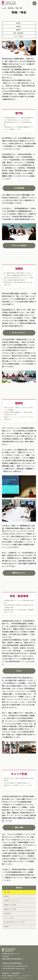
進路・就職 (19, 827)
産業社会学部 (16, 973)
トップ (4, 8)
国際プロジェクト (19, 573)
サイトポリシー (27, 976)
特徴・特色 (7, 892)
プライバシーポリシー (9, 978)
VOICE (19, 671)
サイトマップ (22, 978)
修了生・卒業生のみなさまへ (11, 976)
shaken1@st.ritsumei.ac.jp (16, 968)
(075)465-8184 (9, 966)
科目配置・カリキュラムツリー (12, 901)
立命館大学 (5, 973)
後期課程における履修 (10, 909)
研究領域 (6, 896)
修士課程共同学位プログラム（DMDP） (15, 922)
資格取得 (6, 926)
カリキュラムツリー (19, 333)
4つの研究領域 (19, 188)
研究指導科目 (7, 913)
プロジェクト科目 (9, 918)
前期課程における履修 (10, 905)
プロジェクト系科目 (19, 245)
